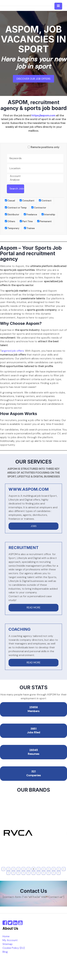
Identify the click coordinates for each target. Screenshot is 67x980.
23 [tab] (54, 873)
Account (35, 176)
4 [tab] (19, 869)
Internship (48, 215)
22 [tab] (49, 873)
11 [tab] (54, 869)
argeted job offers (13, 351)
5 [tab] (23, 869)
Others (10, 221)
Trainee (29, 228)
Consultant (27, 201)
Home (6, 936)
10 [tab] (49, 869)
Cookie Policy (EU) (14, 948)
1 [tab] (3, 869)
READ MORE (33, 608)
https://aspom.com (43, 115)
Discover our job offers (33, 79)
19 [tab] (34, 873)
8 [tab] (39, 869)
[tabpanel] (33, 833)
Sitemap (8, 944)
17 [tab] (24, 873)
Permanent (44, 221)
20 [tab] (39, 873)
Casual (10, 201)
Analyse (35, 180)
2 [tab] (8, 869)
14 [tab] (9, 873)
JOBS (34, 526)
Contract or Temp (16, 208)
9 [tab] (44, 869)
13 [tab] (64, 869)
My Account (10, 940)
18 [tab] (29, 873)
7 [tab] (33, 869)
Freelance (30, 215)
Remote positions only (45, 147)
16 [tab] (19, 873)
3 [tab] (13, 869)
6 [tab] (28, 869)
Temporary (12, 228)
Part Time (26, 221)
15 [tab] (14, 873)
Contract (45, 201)
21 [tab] (44, 873)
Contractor (39, 208)
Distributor (12, 215)
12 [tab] (59, 869)
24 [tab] (59, 873)
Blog (5, 952)
